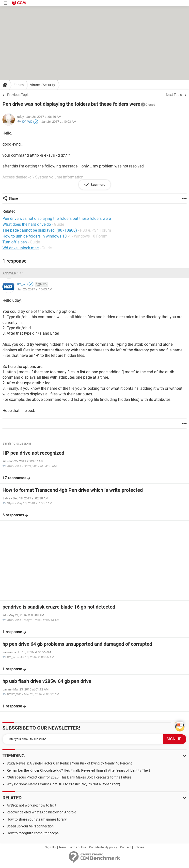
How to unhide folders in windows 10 (35, 236)
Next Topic (174, 95)
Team (62, 847)
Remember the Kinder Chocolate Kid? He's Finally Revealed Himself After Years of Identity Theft (78, 770)
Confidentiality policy (103, 847)
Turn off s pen (15, 242)
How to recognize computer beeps (33, 833)
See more (98, 185)
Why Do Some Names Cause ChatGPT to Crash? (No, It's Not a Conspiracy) (63, 784)
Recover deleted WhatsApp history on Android (41, 812)
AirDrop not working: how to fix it (31, 805)
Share (13, 198)
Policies (139, 847)
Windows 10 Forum (91, 236)
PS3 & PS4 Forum (95, 230)
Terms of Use (78, 847)
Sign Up (50, 847)
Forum (19, 85)
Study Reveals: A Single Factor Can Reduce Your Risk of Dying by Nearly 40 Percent (69, 763)
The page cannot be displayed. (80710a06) (40, 230)
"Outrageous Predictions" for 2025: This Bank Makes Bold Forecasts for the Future (69, 777)
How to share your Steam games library (37, 819)
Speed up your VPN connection (30, 826)
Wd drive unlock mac (21, 248)
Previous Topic (18, 95)
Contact (125, 847)
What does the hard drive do (27, 224)
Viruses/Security (43, 85)
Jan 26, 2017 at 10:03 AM (59, 122)
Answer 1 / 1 (13, 273)
